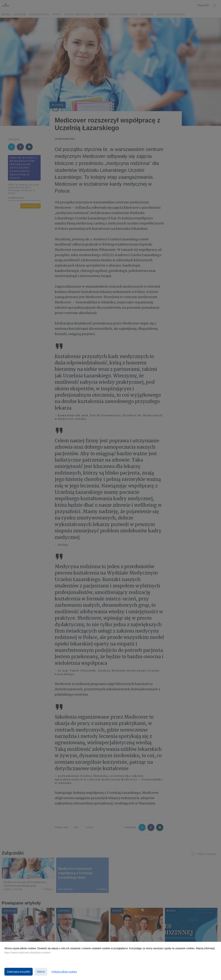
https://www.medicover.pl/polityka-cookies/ (27, 953)
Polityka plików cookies (64, 972)
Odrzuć (41, 972)
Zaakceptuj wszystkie (19, 972)
